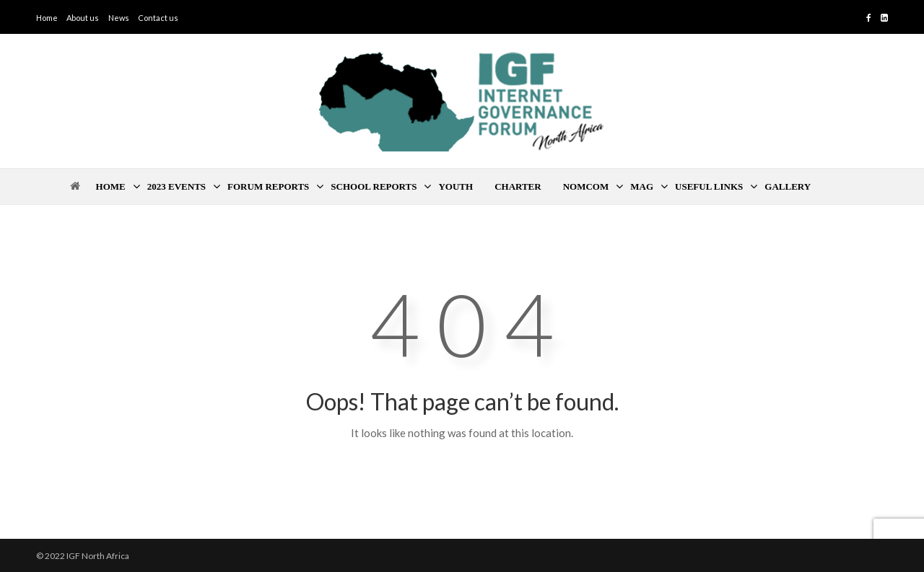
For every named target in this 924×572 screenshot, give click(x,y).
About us (83, 18)
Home (47, 18)
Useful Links (709, 186)
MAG (642, 186)
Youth (456, 186)
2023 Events (176, 186)
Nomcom (586, 186)
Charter (518, 186)
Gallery (788, 186)
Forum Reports (268, 186)
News (119, 18)
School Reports (374, 186)
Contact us (158, 18)
